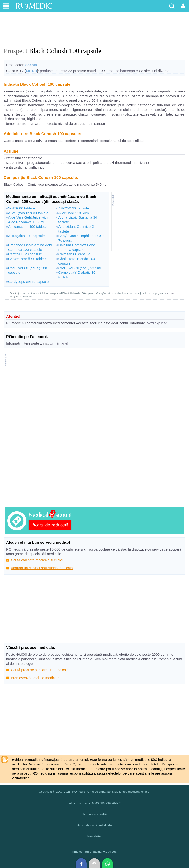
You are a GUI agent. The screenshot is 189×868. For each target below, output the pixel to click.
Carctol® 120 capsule (25, 254)
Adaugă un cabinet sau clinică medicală (42, 568)
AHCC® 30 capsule (74, 208)
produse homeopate (122, 71)
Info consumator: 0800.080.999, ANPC (94, 803)
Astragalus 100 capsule (27, 236)
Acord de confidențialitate (95, 825)
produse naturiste (54, 71)
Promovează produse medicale (35, 678)
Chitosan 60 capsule (74, 254)
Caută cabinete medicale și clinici (37, 560)
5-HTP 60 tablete (21, 208)
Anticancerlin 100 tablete (27, 227)
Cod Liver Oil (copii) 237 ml (80, 268)
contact (171, 293)
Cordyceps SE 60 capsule (29, 282)
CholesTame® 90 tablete (27, 259)
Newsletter (94, 836)
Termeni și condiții (94, 814)
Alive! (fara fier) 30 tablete (28, 213)
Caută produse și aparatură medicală (40, 670)
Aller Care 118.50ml (74, 213)
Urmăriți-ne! (59, 343)
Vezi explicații (158, 323)
